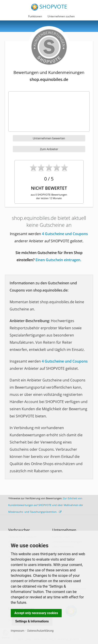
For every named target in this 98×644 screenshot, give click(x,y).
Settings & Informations (32, 621)
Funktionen (35, 16)
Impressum (17, 631)
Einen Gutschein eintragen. (58, 260)
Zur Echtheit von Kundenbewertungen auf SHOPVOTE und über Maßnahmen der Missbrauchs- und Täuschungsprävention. (46, 505)
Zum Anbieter (49, 149)
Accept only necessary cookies (36, 613)
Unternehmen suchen (61, 16)
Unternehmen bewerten (49, 138)
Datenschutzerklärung (40, 631)
